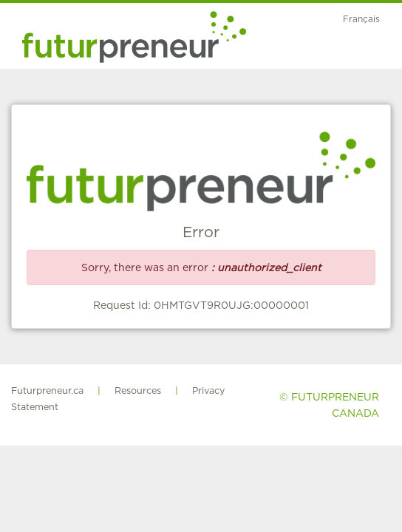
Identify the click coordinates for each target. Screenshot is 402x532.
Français (361, 19)
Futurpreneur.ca (47, 391)
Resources (138, 391)
